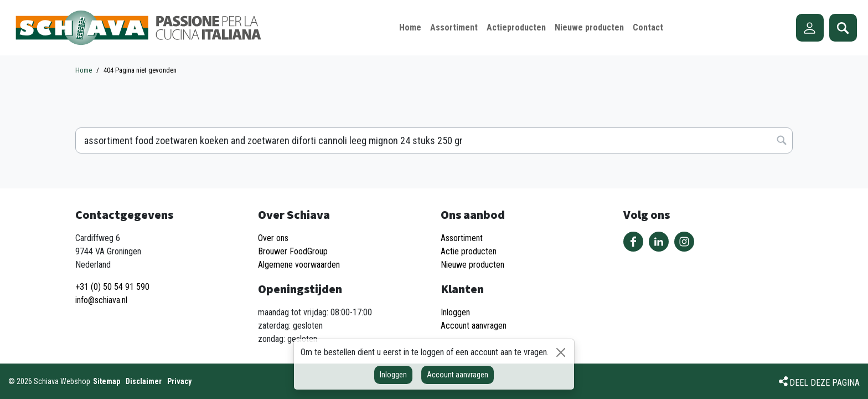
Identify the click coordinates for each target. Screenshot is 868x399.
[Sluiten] (561, 352)
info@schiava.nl (101, 300)
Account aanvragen (458, 375)
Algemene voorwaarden (299, 265)
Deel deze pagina (825, 383)
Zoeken (843, 28)
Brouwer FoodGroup (293, 251)
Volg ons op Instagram (684, 242)
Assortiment (462, 238)
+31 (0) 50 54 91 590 (112, 287)
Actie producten (469, 251)
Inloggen (393, 375)
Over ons (273, 238)
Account (810, 28)
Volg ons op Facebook (633, 242)
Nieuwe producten (472, 265)
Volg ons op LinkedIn (659, 242)
